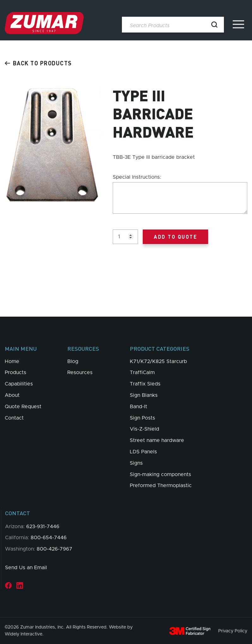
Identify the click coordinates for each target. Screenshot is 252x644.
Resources (80, 373)
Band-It (138, 407)
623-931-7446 (43, 527)
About (12, 395)
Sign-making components (160, 474)
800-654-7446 (49, 538)
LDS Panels (143, 452)
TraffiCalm (142, 373)
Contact (14, 418)
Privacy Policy (233, 631)
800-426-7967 (54, 549)
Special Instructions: (137, 177)
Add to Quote (175, 237)
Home (12, 361)
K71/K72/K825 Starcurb (158, 361)
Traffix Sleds (145, 384)
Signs (136, 463)
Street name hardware (157, 440)
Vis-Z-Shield (144, 429)
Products (15, 373)
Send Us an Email (26, 568)
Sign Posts (142, 418)
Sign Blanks (144, 395)
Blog (73, 361)
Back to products (38, 63)
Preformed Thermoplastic (161, 486)
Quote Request (23, 407)
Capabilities (19, 384)
